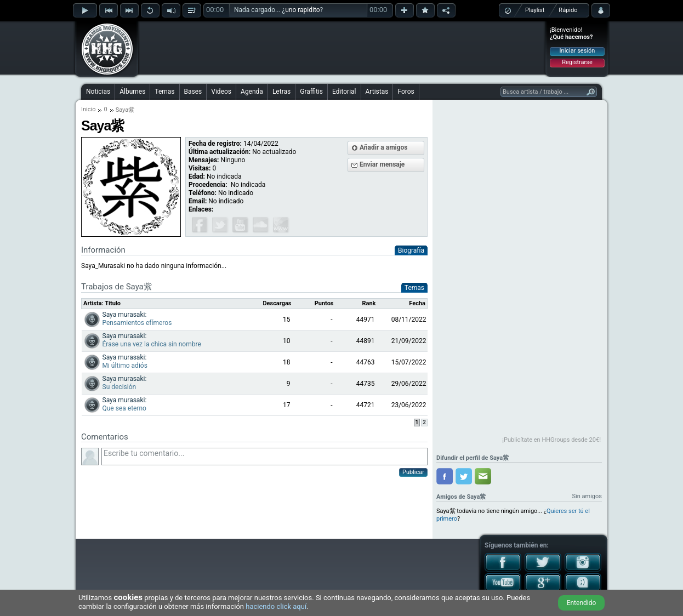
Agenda (252, 92)
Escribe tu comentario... (264, 457)
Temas (164, 92)
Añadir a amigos (384, 147)
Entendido (582, 603)
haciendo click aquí (276, 606)
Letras (281, 92)
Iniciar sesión (577, 51)
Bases (193, 92)
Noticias (98, 92)
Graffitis (311, 92)
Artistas (377, 92)
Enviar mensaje (382, 164)
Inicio (88, 109)
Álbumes (132, 92)
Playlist (535, 10)
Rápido (568, 10)
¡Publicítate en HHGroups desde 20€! (551, 440)
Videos (221, 92)
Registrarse (577, 62)
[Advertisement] (342, 48)
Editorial (344, 92)
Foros (406, 92)
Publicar (413, 472)
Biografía (411, 250)
